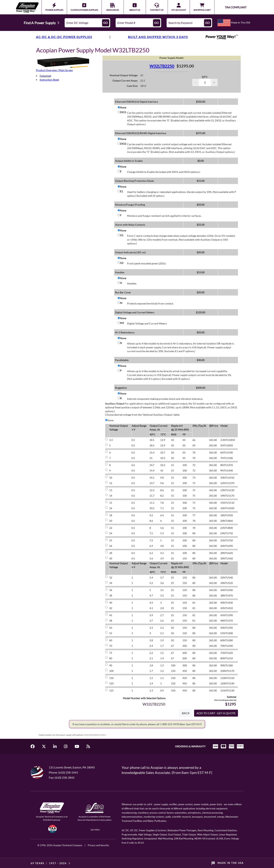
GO (106, 23)
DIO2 (123, 144)
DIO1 (123, 112)
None (123, 107)
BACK (186, 713)
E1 (121, 191)
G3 (122, 263)
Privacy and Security (98, 845)
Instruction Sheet (49, 80)
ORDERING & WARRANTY (190, 746)
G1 (122, 235)
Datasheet (45, 76)
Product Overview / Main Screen (54, 70)
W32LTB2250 (162, 66)
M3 (122, 323)
